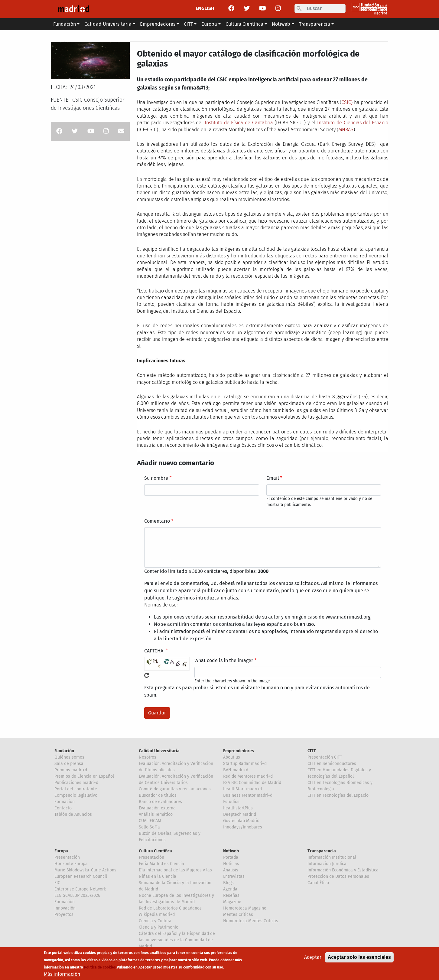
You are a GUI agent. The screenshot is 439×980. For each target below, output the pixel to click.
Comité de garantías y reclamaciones (175, 789)
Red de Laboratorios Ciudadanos (170, 908)
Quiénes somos (69, 757)
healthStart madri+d (242, 789)
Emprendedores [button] (158, 24)
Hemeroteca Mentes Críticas (251, 921)
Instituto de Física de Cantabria (239, 123)
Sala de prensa (69, 764)
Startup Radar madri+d (245, 764)
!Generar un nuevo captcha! (147, 675)
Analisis (231, 870)
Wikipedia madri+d (157, 915)
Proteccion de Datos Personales (338, 876)
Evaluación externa (157, 808)
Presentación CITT (325, 757)
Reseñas (231, 895)
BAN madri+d (236, 770)
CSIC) (347, 102)
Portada (231, 857)
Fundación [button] (65, 24)
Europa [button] (209, 24)
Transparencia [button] (315, 24)
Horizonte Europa (71, 864)
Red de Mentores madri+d (248, 776)
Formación (65, 802)
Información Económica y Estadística (343, 870)
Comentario (157, 521)
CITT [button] (188, 24)
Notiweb (231, 851)
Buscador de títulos (158, 795)
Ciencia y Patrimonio (159, 927)
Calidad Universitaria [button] (108, 24)
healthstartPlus (238, 808)
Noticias (231, 864)
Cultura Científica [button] (244, 24)
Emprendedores (239, 751)
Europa (61, 851)
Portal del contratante (76, 789)
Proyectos (64, 915)
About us (232, 757)
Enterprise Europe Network (80, 889)
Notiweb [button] (281, 24)
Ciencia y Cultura (155, 921)
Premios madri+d (71, 770)
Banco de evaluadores (160, 802)
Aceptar (313, 960)
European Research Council (81, 876)
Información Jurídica (327, 864)
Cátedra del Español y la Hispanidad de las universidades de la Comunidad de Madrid (177, 940)
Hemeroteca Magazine (245, 908)
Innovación (65, 908)
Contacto (63, 808)
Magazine (232, 902)
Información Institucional (332, 857)
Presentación (67, 857)
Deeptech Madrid (240, 814)
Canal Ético (318, 883)
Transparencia (322, 851)
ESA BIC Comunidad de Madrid (252, 783)
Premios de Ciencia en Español (84, 776)
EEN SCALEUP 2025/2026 (77, 895)
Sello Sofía (149, 827)
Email (273, 478)
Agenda (230, 889)
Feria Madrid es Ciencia (161, 864)
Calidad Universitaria (159, 751)
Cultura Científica (155, 851)
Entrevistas (234, 876)
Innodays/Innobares (243, 827)
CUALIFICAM (150, 821)
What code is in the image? (224, 660)
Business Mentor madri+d (248, 795)
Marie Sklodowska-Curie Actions (85, 870)
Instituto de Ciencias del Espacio (353, 123)
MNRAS (346, 130)
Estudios (231, 802)
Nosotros (148, 757)
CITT (312, 751)
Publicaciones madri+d (76, 783)
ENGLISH (205, 8)
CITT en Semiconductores (332, 764)
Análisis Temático (156, 814)
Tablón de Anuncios (73, 814)
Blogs (228, 883)
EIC (57, 883)
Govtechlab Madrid (241, 821)
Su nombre (156, 478)
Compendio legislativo (76, 795)
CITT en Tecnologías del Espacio (338, 795)
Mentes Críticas (238, 915)
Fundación (64, 751)
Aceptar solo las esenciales (359, 960)
